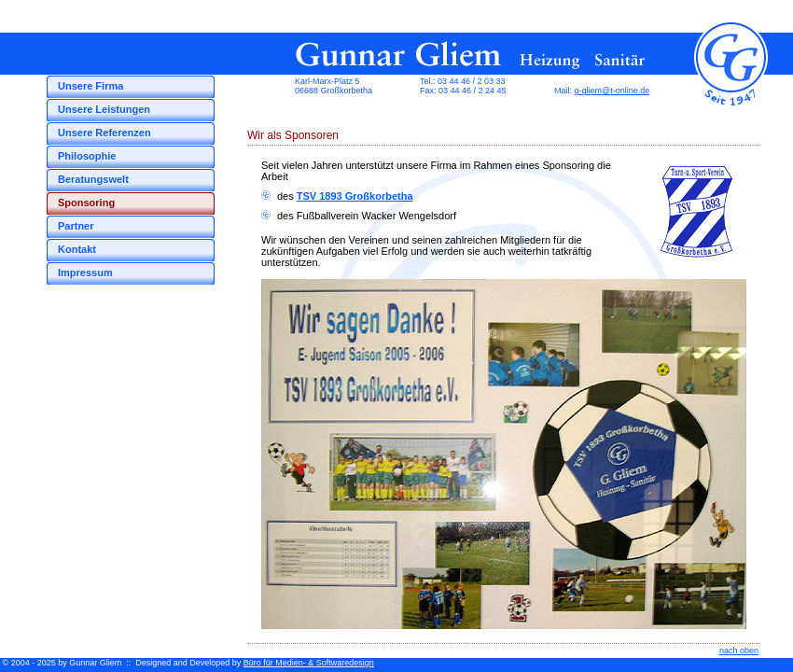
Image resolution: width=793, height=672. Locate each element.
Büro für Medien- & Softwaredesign (309, 663)
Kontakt (77, 249)
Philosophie (87, 156)
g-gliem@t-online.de (612, 91)
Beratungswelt (93, 179)
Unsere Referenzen (104, 133)
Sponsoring (86, 203)
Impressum (85, 273)
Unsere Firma (90, 86)
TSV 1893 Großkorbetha (355, 196)
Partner (76, 226)
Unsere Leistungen (104, 109)
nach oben (739, 651)
